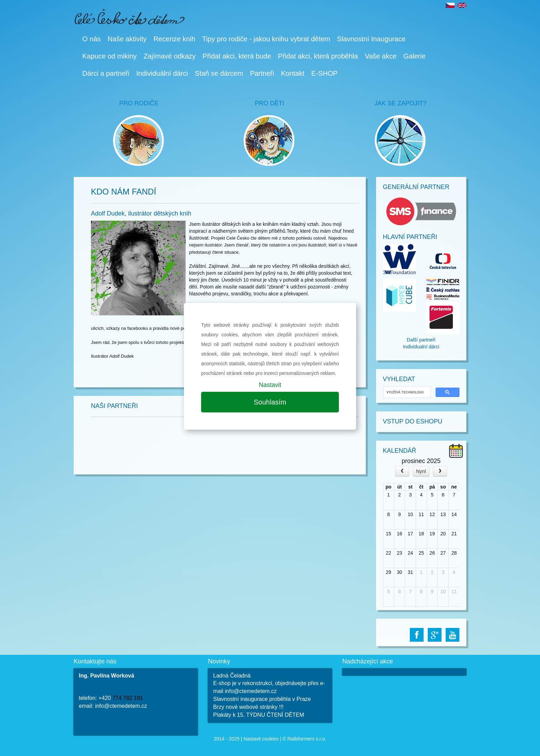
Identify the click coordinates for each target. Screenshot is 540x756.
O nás (91, 39)
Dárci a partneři (106, 73)
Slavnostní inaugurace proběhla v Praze (262, 699)
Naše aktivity (127, 39)
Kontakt (293, 73)
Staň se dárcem (219, 73)
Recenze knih (174, 39)
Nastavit (270, 385)
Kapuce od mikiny (110, 56)
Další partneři (421, 340)
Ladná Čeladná (232, 676)
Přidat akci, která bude (237, 56)
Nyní (421, 471)
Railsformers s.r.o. (307, 739)
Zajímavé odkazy (170, 56)
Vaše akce (381, 56)
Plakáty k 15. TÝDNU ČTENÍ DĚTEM (259, 715)
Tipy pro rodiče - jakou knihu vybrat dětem (266, 39)
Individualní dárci (421, 347)
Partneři (262, 73)
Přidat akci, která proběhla (318, 56)
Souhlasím (270, 402)
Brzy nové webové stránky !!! (248, 707)
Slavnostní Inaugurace (371, 39)
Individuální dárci (162, 73)
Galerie (414, 56)
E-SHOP (325, 73)
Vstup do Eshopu (413, 421)
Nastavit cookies (261, 739)
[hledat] (406, 392)
